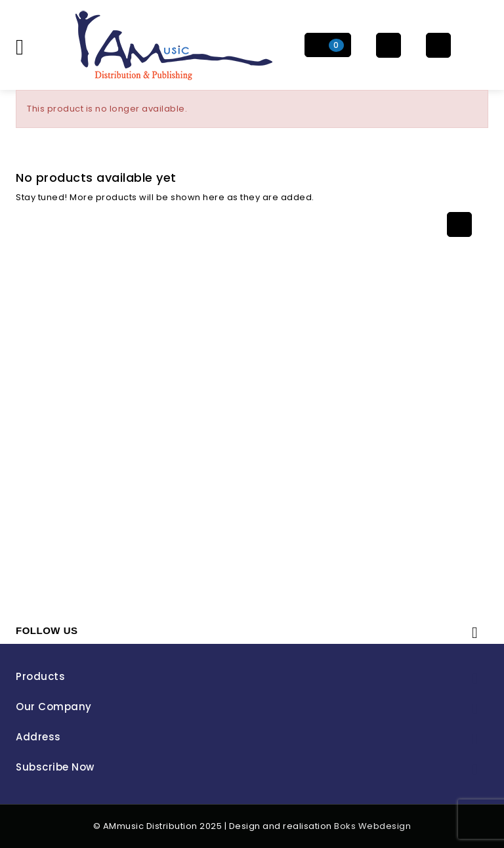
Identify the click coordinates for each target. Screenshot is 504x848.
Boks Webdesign (372, 826)
